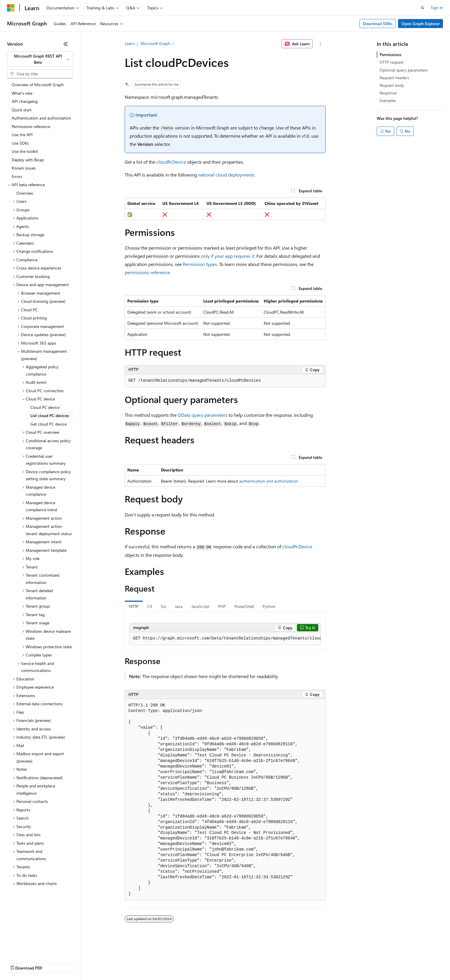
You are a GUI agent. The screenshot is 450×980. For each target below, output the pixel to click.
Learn (130, 43)
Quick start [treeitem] (22, 110)
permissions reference (147, 272)
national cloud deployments (226, 175)
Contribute (105, 962)
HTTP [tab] (134, 606)
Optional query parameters (404, 70)
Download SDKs (378, 24)
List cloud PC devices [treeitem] (50, 415)
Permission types (200, 264)
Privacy (128, 962)
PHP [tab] (222, 606)
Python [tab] (269, 606)
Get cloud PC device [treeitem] (48, 424)
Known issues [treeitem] (24, 168)
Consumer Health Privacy (168, 962)
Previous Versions (53, 962)
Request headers (394, 78)
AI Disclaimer (19, 962)
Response (388, 93)
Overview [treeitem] (25, 193)
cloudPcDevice (171, 162)
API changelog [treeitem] (25, 101)
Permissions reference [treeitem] (31, 126)
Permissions (390, 55)
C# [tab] (150, 606)
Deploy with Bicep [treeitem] (28, 160)
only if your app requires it (228, 256)
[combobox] (40, 59)
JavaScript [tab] (200, 606)
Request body (392, 85)
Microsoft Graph (155, 43)
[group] (225, 639)
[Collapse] (66, 44)
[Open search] (423, 8)
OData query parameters (203, 415)
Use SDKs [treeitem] (20, 143)
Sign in (437, 7)
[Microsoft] (11, 8)
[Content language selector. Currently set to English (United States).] (34, 948)
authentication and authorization (269, 481)
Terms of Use (213, 962)
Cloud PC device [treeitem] (45, 407)
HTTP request (392, 62)
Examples (388, 100)
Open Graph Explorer (421, 24)
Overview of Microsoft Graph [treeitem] (38, 85)
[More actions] (320, 44)
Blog (80, 962)
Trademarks (242, 962)
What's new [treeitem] (22, 93)
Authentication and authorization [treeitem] (41, 118)
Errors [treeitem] (17, 176)
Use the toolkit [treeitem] (25, 151)
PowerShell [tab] (244, 606)
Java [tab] (179, 606)
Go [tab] (164, 606)
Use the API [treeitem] (22, 135)
